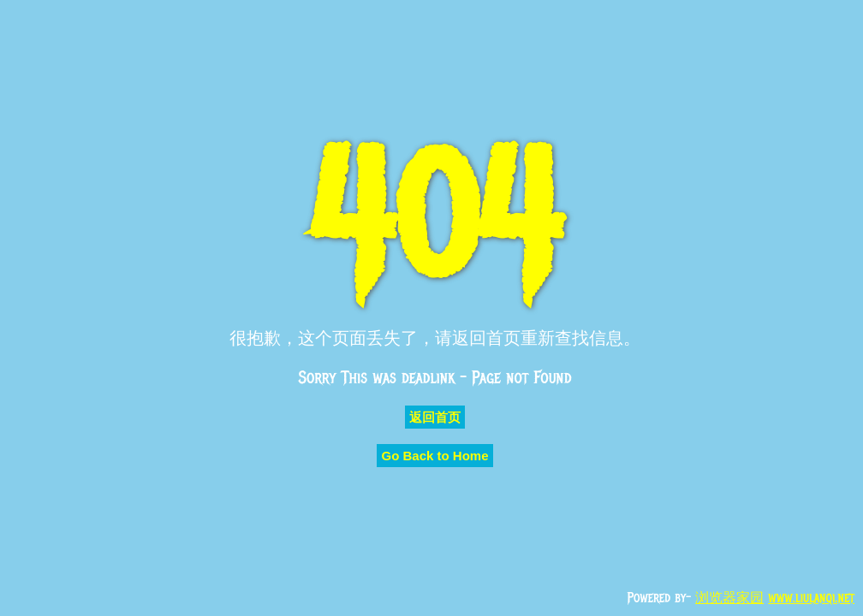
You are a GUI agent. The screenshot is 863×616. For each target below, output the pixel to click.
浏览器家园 (729, 598)
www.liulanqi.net (811, 598)
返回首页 (435, 417)
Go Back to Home (434, 456)
